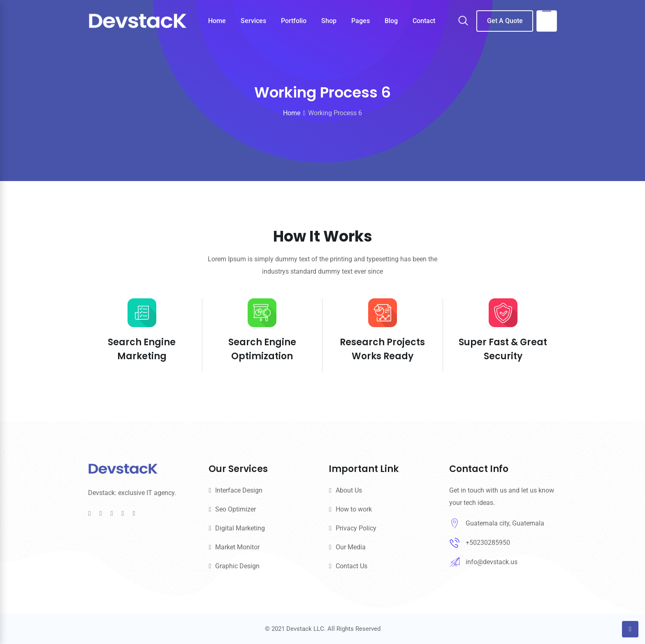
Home (217, 21)
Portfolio (294, 21)
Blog (391, 21)
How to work (354, 509)
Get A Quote (505, 21)
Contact (424, 21)
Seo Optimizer (235, 509)
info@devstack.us (492, 562)
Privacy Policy (356, 528)
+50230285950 (488, 543)
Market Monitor (237, 547)
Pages (361, 21)
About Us (349, 490)
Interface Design (239, 490)
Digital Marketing (240, 528)
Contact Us (352, 566)
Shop (329, 21)
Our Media (351, 547)
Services (253, 21)
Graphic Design (237, 566)
